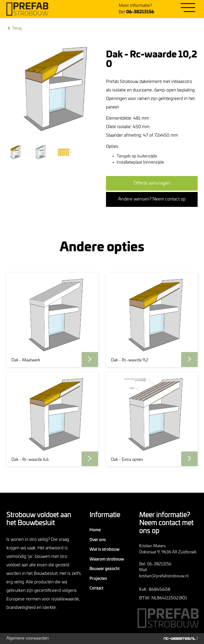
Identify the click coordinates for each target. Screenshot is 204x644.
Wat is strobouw (105, 549)
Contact (96, 588)
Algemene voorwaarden (28, 638)
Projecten (98, 579)
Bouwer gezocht (105, 569)
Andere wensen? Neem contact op (152, 199)
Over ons (98, 540)
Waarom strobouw (107, 559)
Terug (14, 28)
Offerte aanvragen (152, 183)
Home (95, 530)
